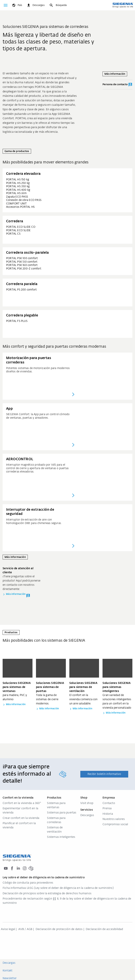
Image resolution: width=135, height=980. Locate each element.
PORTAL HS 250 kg (18, 183)
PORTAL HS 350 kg (18, 186)
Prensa (107, 809)
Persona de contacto (117, 85)
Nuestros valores (114, 819)
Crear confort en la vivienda (21, 818)
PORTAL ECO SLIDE (18, 230)
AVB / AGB (25, 929)
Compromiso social (115, 824)
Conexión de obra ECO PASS (24, 200)
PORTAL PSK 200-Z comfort (24, 269)
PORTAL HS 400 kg (18, 190)
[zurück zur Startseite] (123, 5)
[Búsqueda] (58, 5)
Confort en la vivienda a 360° (22, 803)
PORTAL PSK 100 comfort (22, 258)
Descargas (87, 815)
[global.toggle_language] (17, 5)
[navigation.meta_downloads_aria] (36, 5)
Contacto (109, 803)
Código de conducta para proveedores (28, 883)
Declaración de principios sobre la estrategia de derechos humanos (47, 894)
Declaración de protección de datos (59, 929)
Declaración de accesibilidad (104, 929)
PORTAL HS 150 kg (18, 180)
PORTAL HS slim (16, 193)
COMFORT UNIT (16, 204)
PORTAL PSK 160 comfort (22, 265)
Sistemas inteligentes (61, 837)
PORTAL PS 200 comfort (21, 290)
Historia (108, 814)
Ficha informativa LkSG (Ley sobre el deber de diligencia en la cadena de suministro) (58, 888)
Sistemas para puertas (62, 813)
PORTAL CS (13, 234)
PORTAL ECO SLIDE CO (21, 227)
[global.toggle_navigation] (6, 5)
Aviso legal (8, 929)
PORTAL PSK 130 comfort (22, 262)
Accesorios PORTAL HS (20, 207)
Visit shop (87, 803)
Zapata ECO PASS (17, 197)
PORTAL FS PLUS (17, 321)
